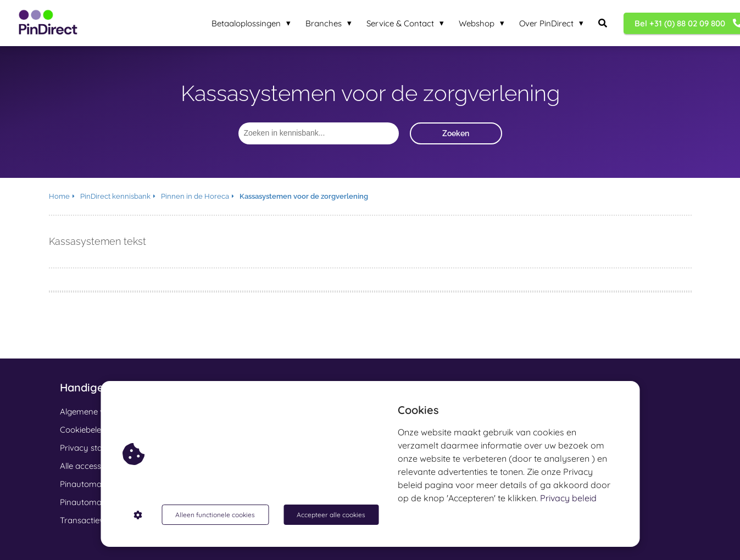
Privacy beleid (568, 498)
